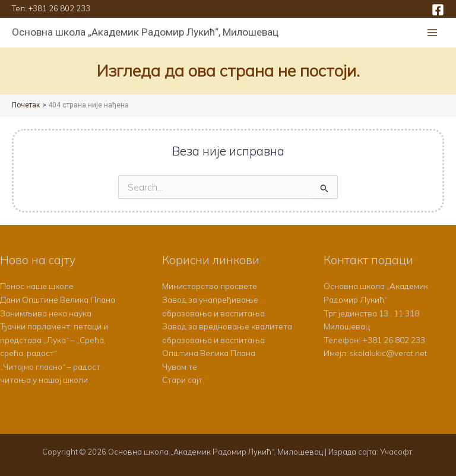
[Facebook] (438, 10)
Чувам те (180, 366)
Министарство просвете (210, 286)
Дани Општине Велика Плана (58, 299)
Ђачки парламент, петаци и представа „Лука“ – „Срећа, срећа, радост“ (54, 339)
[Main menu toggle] (433, 33)
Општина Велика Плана (209, 353)
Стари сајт (182, 380)
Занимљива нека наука (46, 313)
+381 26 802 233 (59, 8)
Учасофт (396, 452)
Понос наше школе (37, 286)
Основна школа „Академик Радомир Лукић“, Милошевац (145, 32)
